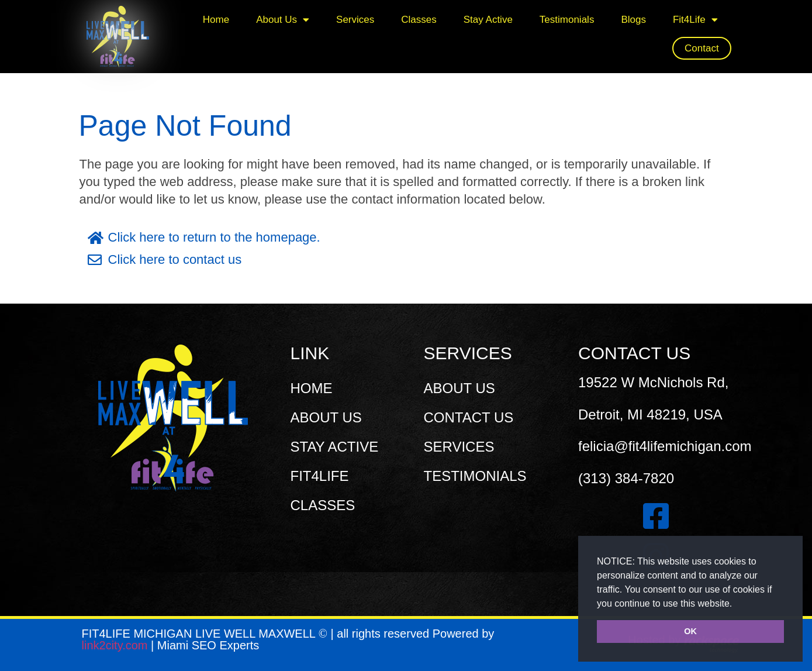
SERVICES (459, 447)
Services (355, 20)
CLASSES (323, 505)
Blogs (633, 20)
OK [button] (690, 631)
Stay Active (488, 20)
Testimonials (567, 20)
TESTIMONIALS (475, 476)
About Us (283, 20)
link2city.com (117, 645)
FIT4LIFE (320, 476)
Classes (419, 20)
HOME (312, 388)
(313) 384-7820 (626, 478)
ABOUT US (326, 417)
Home (216, 20)
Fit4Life (695, 20)
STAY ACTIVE (335, 447)
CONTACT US (469, 417)
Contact (702, 48)
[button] (737, 604)
